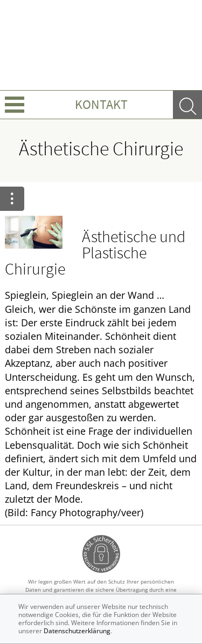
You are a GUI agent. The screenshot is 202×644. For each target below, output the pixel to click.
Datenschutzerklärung (77, 631)
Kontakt (101, 104)
